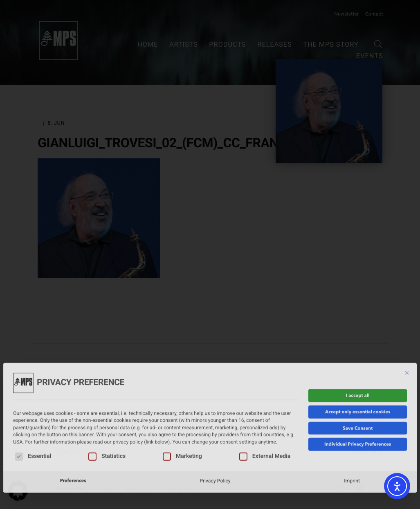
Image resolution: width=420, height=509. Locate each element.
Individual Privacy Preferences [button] (358, 405)
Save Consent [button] (358, 389)
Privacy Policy (215, 442)
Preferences (73, 442)
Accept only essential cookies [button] (358, 373)
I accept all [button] (358, 356)
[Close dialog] (407, 334)
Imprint (352, 442)
